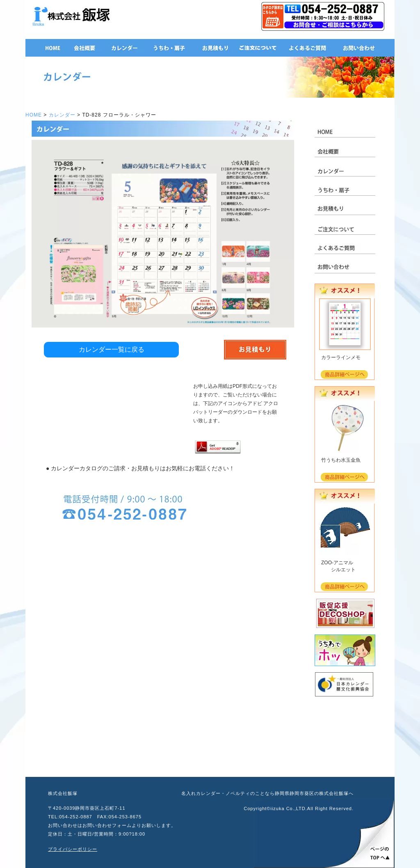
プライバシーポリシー (73, 849)
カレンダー (62, 115)
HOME (34, 115)
